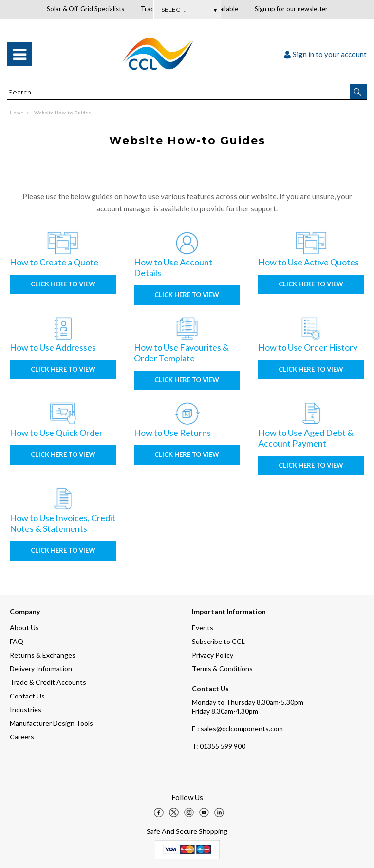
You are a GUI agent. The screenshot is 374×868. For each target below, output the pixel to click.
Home (17, 113)
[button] (358, 92)
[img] (159, 812)
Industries (26, 709)
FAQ (17, 641)
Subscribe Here (187, 9)
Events (203, 628)
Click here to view (63, 284)
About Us (24, 628)
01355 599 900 (219, 746)
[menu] (19, 55)
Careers (22, 737)
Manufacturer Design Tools (51, 723)
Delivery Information (41, 669)
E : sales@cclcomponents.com (237, 728)
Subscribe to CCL (218, 641)
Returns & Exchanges (43, 655)
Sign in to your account (325, 55)
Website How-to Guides (62, 113)
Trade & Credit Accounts (48, 682)
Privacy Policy (213, 655)
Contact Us (27, 696)
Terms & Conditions (222, 669)
